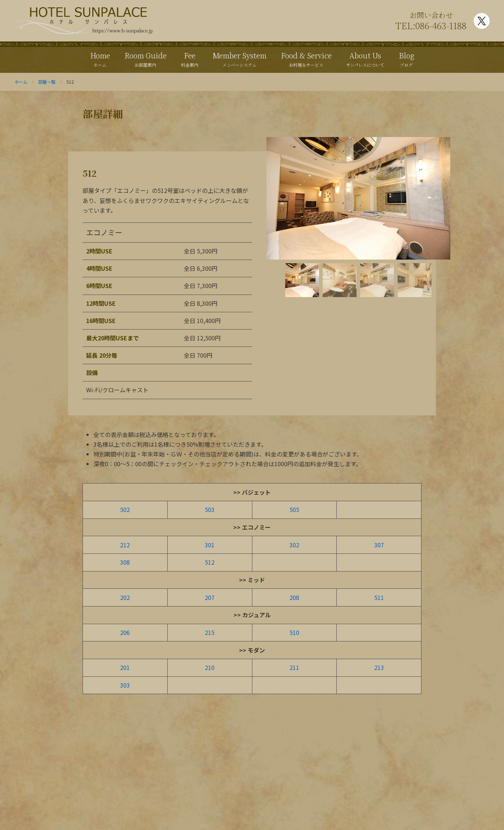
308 (125, 562)
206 (125, 632)
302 (294, 545)
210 (210, 667)
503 (210, 509)
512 (210, 562)
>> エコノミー (252, 527)
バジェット (256, 492)
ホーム (21, 82)
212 (125, 545)
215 (210, 632)
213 (379, 667)
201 (125, 667)
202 (125, 597)
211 (294, 667)
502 (125, 509)
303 (125, 685)
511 (379, 597)
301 (210, 545)
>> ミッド (252, 580)
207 (210, 597)
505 (294, 509)
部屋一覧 (47, 82)
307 (379, 545)
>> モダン (252, 650)
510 (294, 632)
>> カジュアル (252, 615)
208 (294, 597)
